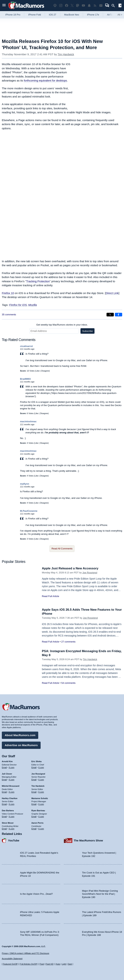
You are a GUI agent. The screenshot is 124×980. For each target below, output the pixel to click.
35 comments (9, 315)
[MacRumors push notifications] (89, 6)
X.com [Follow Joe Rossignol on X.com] (41, 780)
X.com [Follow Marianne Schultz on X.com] (41, 804)
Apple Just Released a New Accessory (70, 568)
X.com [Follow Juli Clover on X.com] (12, 780)
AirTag (110, 15)
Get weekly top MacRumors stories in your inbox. (62, 325)
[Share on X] (110, 315)
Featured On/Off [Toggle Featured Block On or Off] (10, 964)
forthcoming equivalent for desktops (45, 80)
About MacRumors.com (20, 735)
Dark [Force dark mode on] (70, 964)
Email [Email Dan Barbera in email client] (4, 817)
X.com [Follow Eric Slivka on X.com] (41, 767)
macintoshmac (28, 421)
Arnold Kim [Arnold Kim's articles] (7, 761)
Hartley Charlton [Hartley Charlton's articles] (10, 798)
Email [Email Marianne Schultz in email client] (34, 804)
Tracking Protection (38, 281)
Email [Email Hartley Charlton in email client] (4, 804)
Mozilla (33, 305)
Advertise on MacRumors (21, 745)
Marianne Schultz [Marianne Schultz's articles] (40, 798)
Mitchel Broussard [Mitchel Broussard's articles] (11, 786)
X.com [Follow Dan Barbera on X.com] (12, 817)
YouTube (14, 840)
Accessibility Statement (12, 959)
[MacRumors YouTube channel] (83, 6)
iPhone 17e (93, 15)
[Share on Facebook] (119, 315)
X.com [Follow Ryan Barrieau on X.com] (41, 817)
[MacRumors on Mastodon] (78, 6)
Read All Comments (62, 549)
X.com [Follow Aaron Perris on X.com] (41, 829)
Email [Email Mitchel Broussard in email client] (4, 792)
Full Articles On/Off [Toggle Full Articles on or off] (29, 964)
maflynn (25, 484)
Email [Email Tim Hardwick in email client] (34, 792)
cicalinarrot (26, 346)
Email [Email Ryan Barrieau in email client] (34, 817)
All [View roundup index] (120, 15)
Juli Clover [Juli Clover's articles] (7, 774)
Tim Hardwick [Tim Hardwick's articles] (38, 786)
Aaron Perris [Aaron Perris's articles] (38, 823)
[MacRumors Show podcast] (55, 6)
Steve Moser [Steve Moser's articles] (8, 823)
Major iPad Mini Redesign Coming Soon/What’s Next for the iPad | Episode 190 (100, 894)
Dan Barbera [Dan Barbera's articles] (8, 811)
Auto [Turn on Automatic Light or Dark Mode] (58, 964)
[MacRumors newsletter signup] (101, 6)
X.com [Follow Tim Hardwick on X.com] (41, 792)
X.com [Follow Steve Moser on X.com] (12, 829)
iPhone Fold (35, 15)
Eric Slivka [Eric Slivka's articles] (37, 761)
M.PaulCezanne (29, 511)
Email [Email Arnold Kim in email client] (4, 767)
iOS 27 (53, 15)
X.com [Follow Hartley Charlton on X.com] (12, 804)
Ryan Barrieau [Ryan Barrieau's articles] (38, 811)
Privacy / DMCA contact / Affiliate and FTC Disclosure (25, 953)
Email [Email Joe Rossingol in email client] (34, 780)
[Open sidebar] (120, 6)
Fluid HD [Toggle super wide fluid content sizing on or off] (49, 964)
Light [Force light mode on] (64, 964)
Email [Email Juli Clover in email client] (4, 780)
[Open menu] (4, 6)
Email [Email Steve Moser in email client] (4, 829)
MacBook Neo (72, 15)
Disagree (45, 371)
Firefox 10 (8, 293)
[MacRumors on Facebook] (67, 6)
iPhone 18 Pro (13, 15)
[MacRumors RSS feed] (95, 6)
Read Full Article (51, 596)
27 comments (68, 642)
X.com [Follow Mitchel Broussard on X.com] (12, 792)
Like (38, 371)
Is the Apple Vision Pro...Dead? (36, 894)
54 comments (68, 683)
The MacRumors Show (88, 840)
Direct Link (112, 293)
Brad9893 (25, 379)
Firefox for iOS (18, 305)
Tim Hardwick (66, 54)
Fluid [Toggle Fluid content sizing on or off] (42, 964)
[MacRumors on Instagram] (61, 6)
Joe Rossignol (90, 573)
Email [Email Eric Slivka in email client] (34, 767)
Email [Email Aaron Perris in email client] (34, 829)
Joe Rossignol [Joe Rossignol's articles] (38, 774)
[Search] (114, 6)
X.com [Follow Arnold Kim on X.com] (12, 767)
